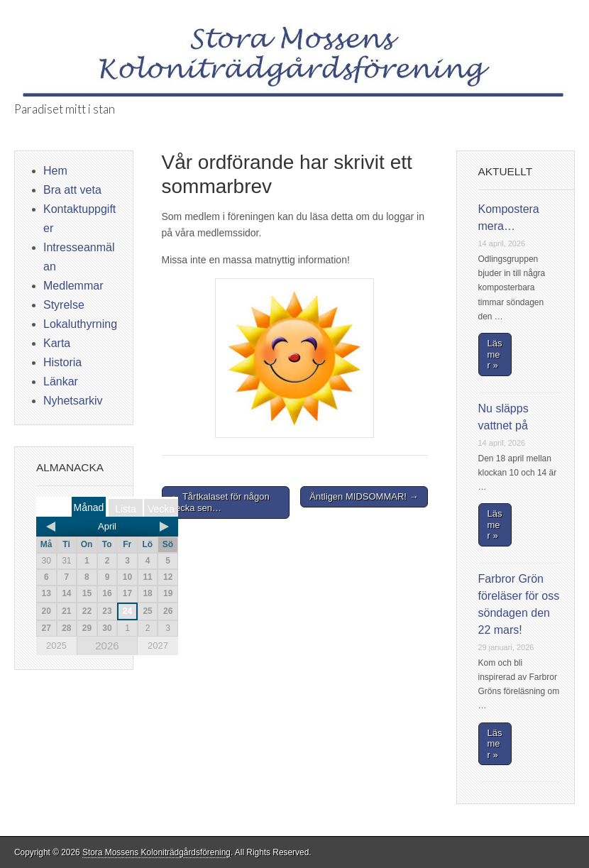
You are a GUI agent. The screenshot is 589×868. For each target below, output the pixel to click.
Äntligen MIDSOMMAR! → (364, 496)
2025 (56, 645)
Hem (55, 171)
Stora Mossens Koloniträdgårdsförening (156, 852)
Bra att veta (72, 190)
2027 (158, 645)
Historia (62, 362)
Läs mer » (495, 354)
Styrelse (64, 305)
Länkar (61, 381)
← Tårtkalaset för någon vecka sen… (220, 502)
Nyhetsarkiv (73, 401)
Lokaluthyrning (80, 324)
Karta (57, 343)
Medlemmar (73, 286)
